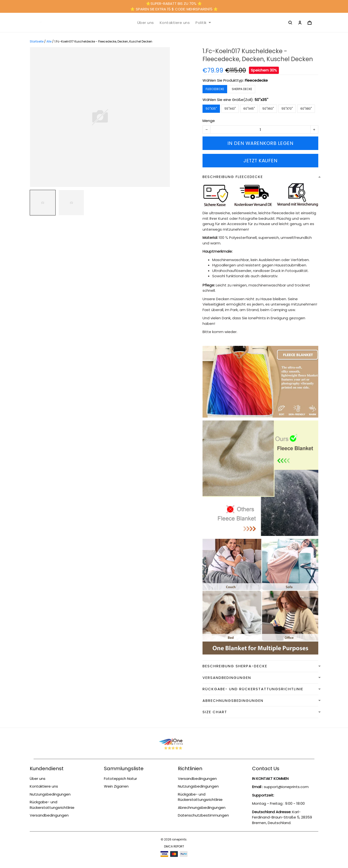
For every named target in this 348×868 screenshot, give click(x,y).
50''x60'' (268, 109)
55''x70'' (287, 109)
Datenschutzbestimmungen (203, 815)
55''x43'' (230, 109)
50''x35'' (261, 100)
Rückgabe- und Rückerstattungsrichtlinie (52, 805)
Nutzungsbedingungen (50, 794)
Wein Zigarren (116, 786)
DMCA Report (174, 846)
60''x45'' (249, 109)
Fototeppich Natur (120, 779)
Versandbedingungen (49, 815)
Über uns (146, 23)
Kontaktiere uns (175, 23)
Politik (203, 23)
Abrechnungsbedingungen (202, 808)
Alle (49, 41)
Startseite (37, 41)
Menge (209, 121)
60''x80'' (306, 109)
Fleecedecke (256, 80)
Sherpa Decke (242, 89)
